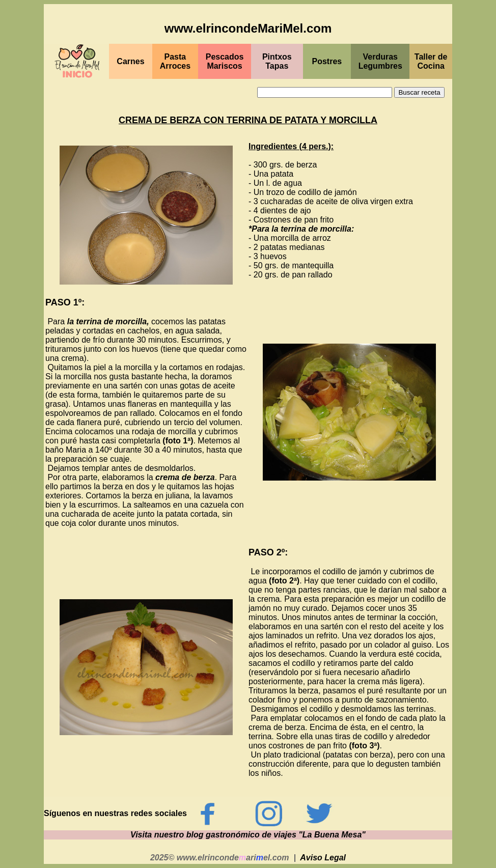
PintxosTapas (277, 61)
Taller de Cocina (431, 61)
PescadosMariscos (225, 61)
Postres (327, 61)
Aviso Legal (323, 858)
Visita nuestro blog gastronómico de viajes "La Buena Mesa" (248, 835)
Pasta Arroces (175, 61)
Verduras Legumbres (380, 61)
